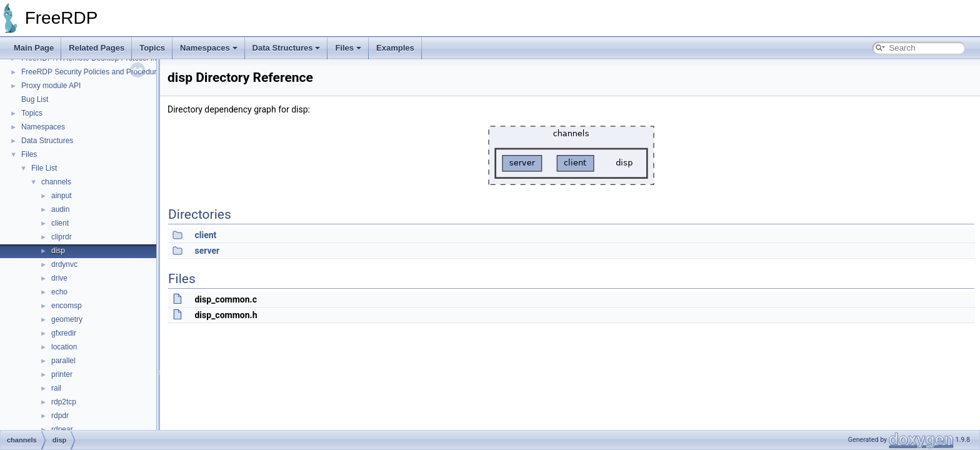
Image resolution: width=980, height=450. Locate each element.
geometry (67, 319)
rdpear (62, 429)
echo (59, 292)
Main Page (34, 48)
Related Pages (97, 48)
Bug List (35, 99)
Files (348, 48)
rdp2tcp (64, 402)
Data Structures (287, 48)
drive (59, 278)
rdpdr (60, 416)
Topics (152, 48)
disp (58, 251)
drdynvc (64, 264)
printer (62, 374)
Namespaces (209, 48)
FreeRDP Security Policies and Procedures (93, 72)
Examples (395, 48)
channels (56, 182)
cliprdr (62, 237)
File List (44, 168)
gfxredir (64, 333)
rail (56, 388)
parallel (63, 361)
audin (60, 209)
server (207, 251)
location (64, 347)
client (60, 223)
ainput (62, 196)
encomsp (67, 306)
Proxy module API (51, 86)
